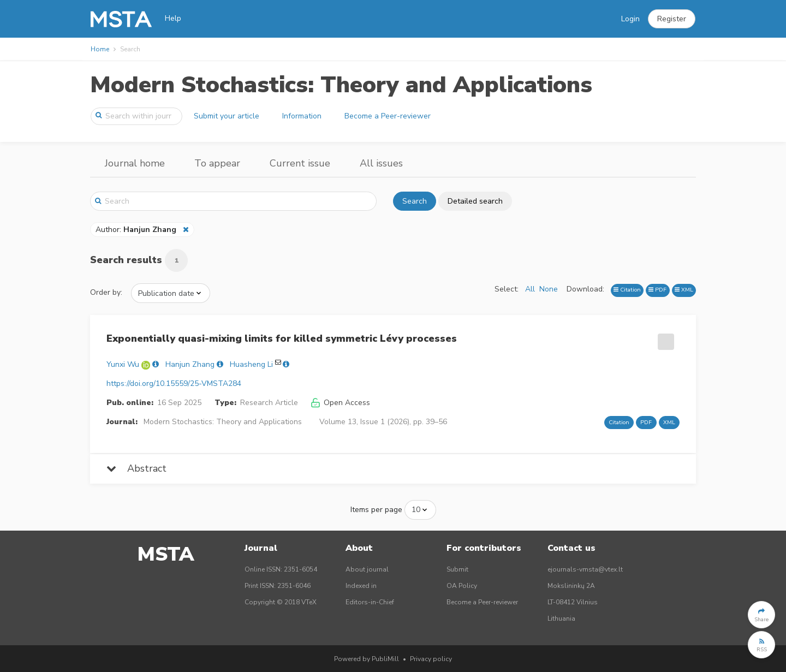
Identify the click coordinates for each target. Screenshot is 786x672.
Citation (627, 290)
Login (630, 19)
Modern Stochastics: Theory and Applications (341, 85)
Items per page (376, 510)
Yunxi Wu (123, 364)
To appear (217, 163)
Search (415, 201)
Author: (137, 230)
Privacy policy (431, 659)
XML (684, 290)
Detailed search (475, 201)
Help (173, 18)
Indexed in (361, 586)
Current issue (300, 163)
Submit (457, 569)
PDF (657, 290)
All (530, 289)
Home (100, 49)
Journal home (135, 163)
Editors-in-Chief (370, 602)
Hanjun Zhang (190, 364)
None (549, 289)
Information (302, 116)
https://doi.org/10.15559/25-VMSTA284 (174, 383)
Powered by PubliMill (367, 659)
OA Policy (462, 586)
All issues (381, 163)
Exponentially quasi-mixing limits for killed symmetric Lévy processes (282, 338)
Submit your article (227, 116)
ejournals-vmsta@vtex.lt (585, 569)
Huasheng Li (251, 364)
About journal (367, 569)
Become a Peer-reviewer (388, 116)
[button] (672, 19)
